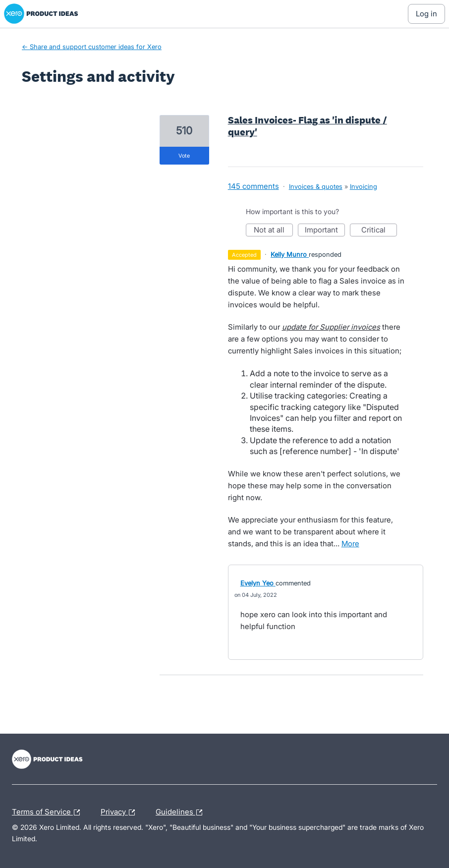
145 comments (253, 186)
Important (325, 231)
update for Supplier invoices (331, 327)
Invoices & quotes (316, 186)
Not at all (273, 231)
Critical (379, 231)
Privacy (120, 812)
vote (184, 156)
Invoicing (364, 186)
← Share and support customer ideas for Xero (92, 47)
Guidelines (181, 812)
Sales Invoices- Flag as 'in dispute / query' (308, 126)
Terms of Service (48, 812)
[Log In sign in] (426, 14)
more (350, 544)
